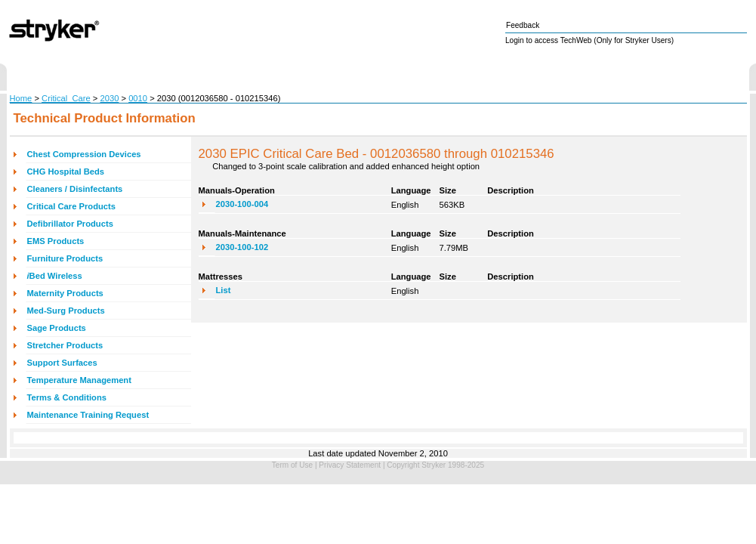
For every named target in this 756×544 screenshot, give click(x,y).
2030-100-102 (242, 247)
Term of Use (292, 465)
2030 (110, 98)
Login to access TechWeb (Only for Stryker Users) (589, 40)
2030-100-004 (242, 204)
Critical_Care (66, 98)
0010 (138, 98)
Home (21, 98)
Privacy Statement (350, 465)
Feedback (523, 25)
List (224, 290)
